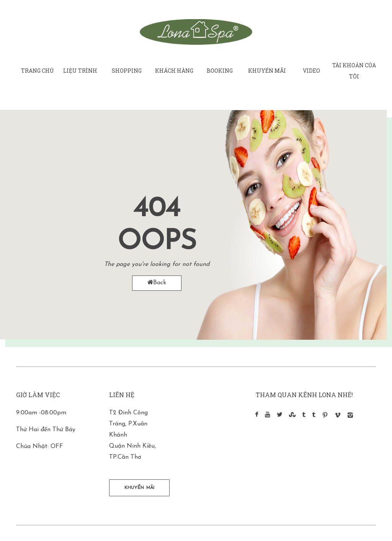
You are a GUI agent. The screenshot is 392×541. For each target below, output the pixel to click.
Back (157, 283)
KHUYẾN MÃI (139, 488)
